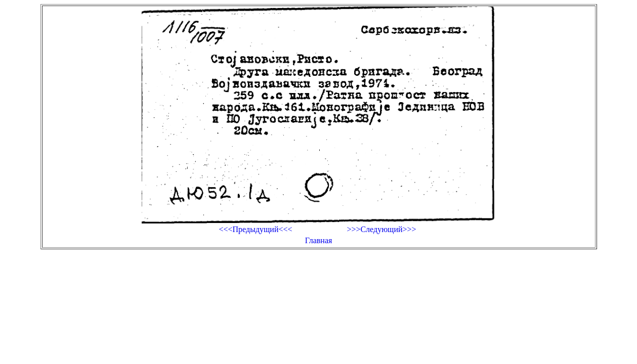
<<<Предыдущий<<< (255, 229)
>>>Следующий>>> (381, 229)
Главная (319, 240)
